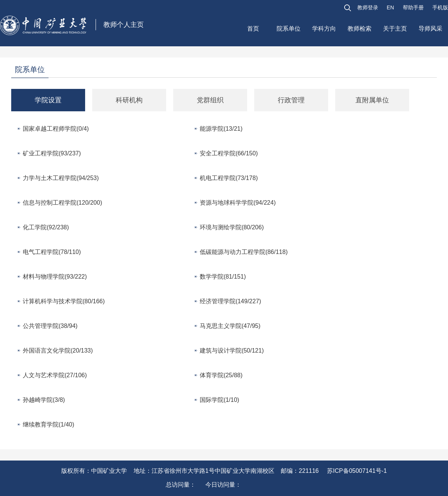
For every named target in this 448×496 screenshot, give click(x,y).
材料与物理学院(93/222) (55, 277)
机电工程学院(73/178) (229, 178)
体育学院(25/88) (221, 375)
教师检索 (360, 29)
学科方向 (324, 29)
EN (390, 7)
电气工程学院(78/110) (52, 252)
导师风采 (430, 29)
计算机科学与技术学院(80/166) (64, 301)
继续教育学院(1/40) (49, 424)
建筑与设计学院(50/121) (232, 351)
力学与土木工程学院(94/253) (61, 178)
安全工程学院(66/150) (229, 153)
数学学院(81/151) (223, 277)
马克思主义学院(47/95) (230, 326)
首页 (253, 29)
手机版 (440, 7)
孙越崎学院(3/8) (44, 400)
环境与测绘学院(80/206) (232, 227)
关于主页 (395, 29)
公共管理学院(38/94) (50, 326)
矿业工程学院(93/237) (52, 153)
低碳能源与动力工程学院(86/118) (244, 252)
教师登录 (368, 7)
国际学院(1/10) (220, 400)
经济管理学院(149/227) (231, 301)
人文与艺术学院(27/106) (55, 375)
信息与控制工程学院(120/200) (63, 203)
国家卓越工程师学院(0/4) (56, 129)
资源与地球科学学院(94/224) (238, 203)
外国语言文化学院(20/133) (58, 351)
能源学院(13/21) (221, 129)
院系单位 (289, 29)
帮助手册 (413, 7)
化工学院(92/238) (46, 227)
